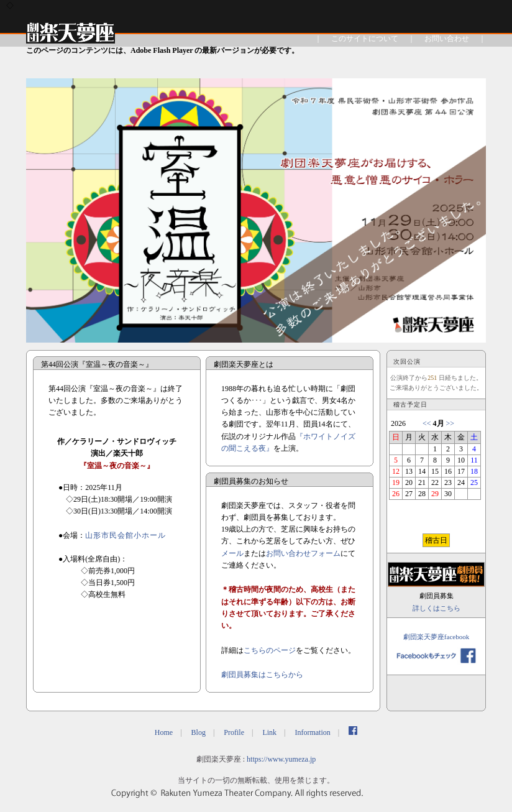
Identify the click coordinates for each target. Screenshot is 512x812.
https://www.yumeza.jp (281, 759)
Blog (199, 732)
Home (164, 732)
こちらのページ (270, 650)
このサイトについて (365, 39)
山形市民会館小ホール (126, 535)
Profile (234, 732)
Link (269, 732)
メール (232, 553)
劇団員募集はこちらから (262, 675)
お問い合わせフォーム (303, 553)
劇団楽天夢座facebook (436, 637)
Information (312, 732)
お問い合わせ (447, 39)
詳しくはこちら (437, 608)
